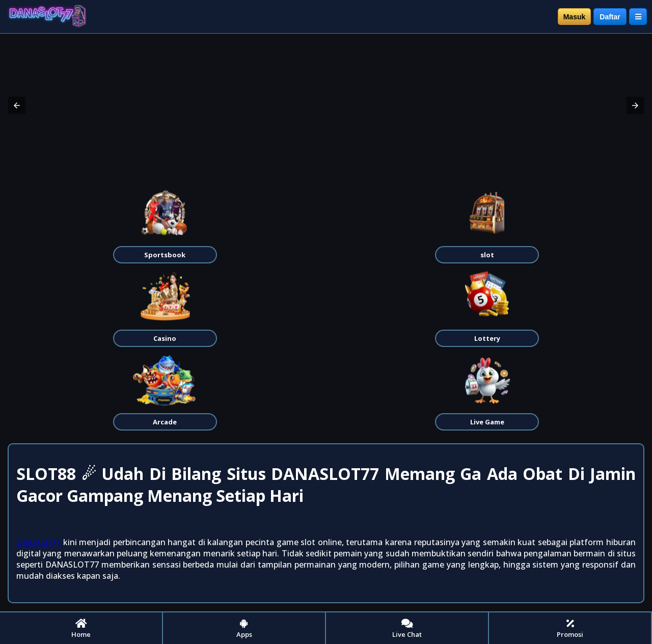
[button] (17, 105)
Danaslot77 (38, 542)
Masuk (575, 17)
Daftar (610, 17)
